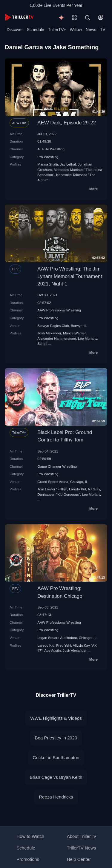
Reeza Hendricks (56, 797)
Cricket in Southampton (56, 757)
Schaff (42, 343)
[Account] (101, 18)
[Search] (88, 18)
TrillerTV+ (57, 30)
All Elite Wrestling (51, 149)
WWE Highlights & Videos (56, 718)
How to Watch (30, 836)
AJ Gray (94, 489)
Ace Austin (52, 650)
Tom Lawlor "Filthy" (52, 489)
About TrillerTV (82, 836)
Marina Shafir (48, 164)
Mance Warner (74, 333)
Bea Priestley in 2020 (56, 738)
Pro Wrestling (48, 157)
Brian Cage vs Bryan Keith (56, 777)
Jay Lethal (68, 164)
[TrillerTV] (19, 17)
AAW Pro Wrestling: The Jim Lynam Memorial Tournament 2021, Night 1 (70, 276)
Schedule (36, 30)
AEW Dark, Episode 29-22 (67, 123)
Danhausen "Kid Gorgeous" (59, 494)
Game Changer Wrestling (57, 466)
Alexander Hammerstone (57, 338)
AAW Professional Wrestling (59, 310)
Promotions (28, 859)
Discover (15, 30)
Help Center (79, 859)
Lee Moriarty (88, 338)
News (91, 30)
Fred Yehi (63, 645)
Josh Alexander (49, 333)
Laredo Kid (78, 489)
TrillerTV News (82, 848)
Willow (76, 30)
